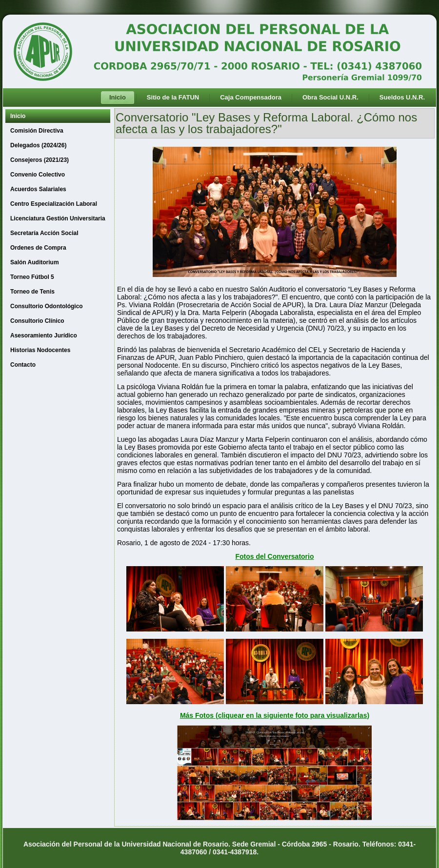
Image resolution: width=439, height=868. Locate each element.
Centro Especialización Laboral (54, 204)
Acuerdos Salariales (38, 189)
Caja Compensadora (251, 97)
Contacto (23, 365)
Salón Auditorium (35, 262)
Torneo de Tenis (32, 292)
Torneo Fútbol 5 (32, 277)
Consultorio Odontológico (47, 306)
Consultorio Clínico (37, 321)
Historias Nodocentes (40, 350)
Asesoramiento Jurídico (44, 335)
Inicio (118, 97)
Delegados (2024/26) (38, 145)
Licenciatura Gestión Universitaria (58, 218)
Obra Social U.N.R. (330, 97)
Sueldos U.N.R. (402, 97)
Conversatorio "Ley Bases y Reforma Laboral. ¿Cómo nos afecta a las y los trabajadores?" (266, 123)
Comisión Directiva (37, 131)
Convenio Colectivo (38, 175)
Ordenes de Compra (38, 248)
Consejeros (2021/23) (40, 160)
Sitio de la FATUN (173, 97)
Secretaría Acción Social (44, 233)
